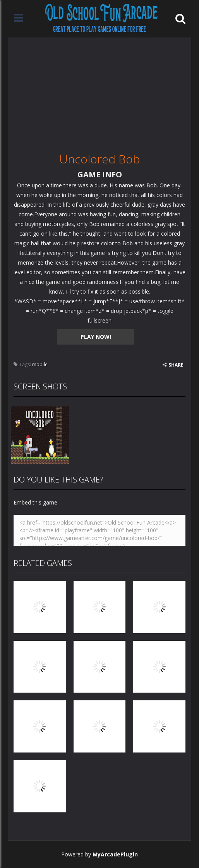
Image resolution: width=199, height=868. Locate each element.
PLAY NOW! (96, 337)
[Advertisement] (99, 92)
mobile (40, 364)
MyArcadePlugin (115, 854)
